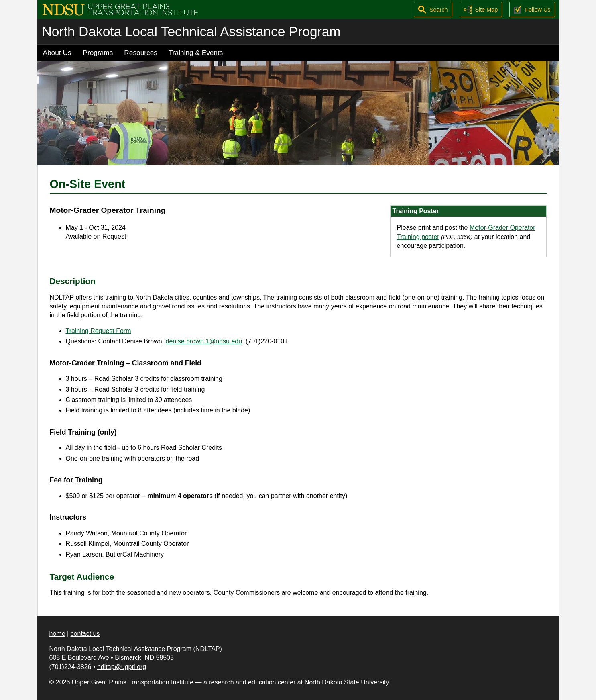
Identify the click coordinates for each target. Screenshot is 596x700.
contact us (85, 634)
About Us (57, 53)
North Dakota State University (347, 682)
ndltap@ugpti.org (122, 667)
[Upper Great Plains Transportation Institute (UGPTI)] (120, 9)
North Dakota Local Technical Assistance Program (191, 32)
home (57, 634)
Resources (141, 53)
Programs (98, 53)
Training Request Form (99, 331)
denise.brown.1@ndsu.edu (204, 341)
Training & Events (196, 53)
